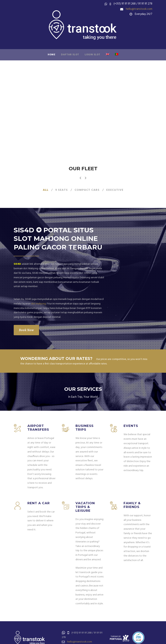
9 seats (61, 190)
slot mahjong (38, 304)
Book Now (26, 330)
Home (52, 55)
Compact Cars (87, 190)
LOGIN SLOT (92, 55)
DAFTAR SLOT (70, 55)
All (46, 190)
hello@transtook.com (139, 9)
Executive (115, 190)
